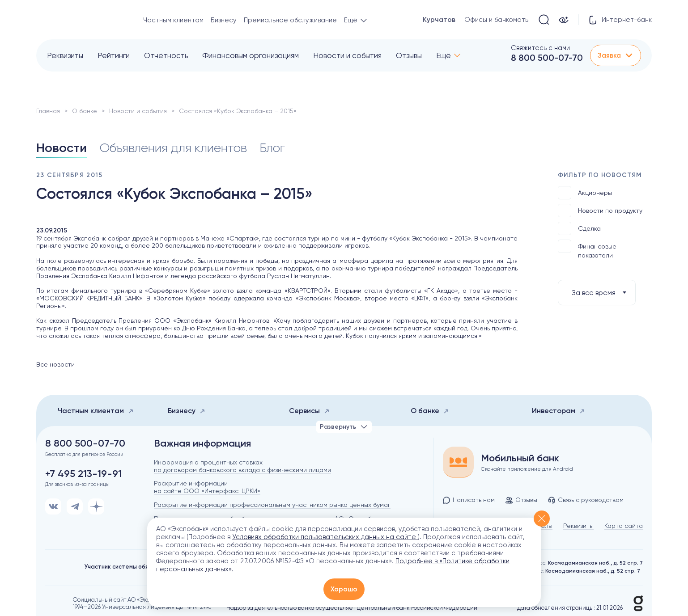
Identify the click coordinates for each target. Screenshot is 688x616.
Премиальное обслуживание (290, 20)
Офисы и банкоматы (497, 20)
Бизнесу (224, 20)
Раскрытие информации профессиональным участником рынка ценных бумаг (272, 505)
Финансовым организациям (251, 55)
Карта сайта (624, 526)
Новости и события (347, 55)
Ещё (444, 55)
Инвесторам (558, 411)
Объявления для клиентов (173, 148)
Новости (62, 148)
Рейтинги (114, 55)
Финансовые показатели (587, 249)
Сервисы (309, 411)
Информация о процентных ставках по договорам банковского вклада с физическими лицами (242, 466)
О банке (85, 111)
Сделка (579, 228)
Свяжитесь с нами (540, 48)
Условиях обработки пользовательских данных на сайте (325, 537)
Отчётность (166, 55)
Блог (272, 148)
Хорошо (344, 589)
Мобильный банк (520, 458)
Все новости (55, 364)
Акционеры (585, 193)
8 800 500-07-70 (547, 58)
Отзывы (409, 55)
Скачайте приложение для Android (527, 469)
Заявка (616, 55)
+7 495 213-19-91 (83, 474)
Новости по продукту (600, 211)
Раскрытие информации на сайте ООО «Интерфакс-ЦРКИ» (207, 487)
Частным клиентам (173, 20)
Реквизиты (65, 55)
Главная (48, 111)
